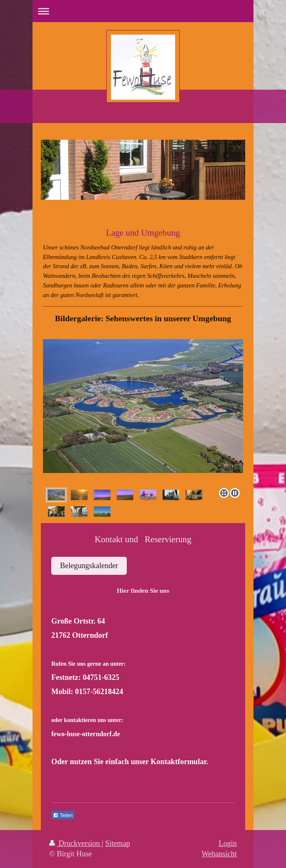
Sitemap (118, 843)
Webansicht (219, 854)
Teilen (63, 815)
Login (228, 843)
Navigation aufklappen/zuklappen (143, 11)
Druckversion (75, 843)
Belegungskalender (89, 566)
